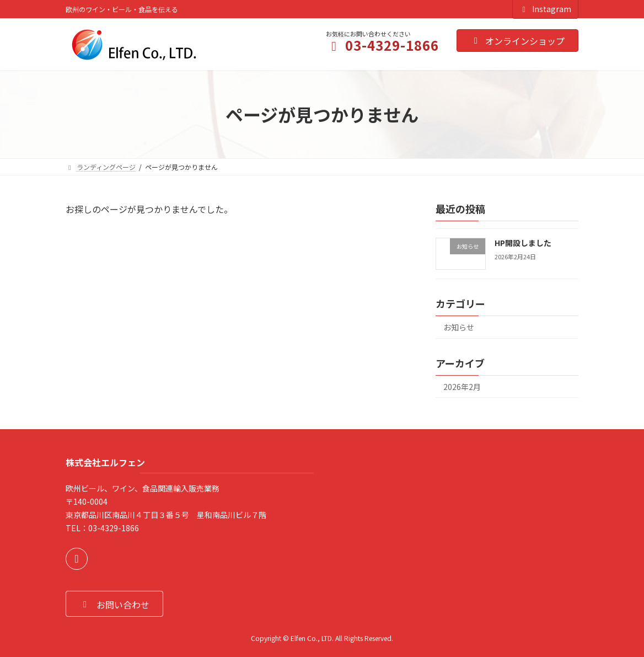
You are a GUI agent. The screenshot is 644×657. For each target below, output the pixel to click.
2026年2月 (462, 387)
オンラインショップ (517, 41)
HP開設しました (523, 243)
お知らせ (459, 327)
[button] (114, 604)
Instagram (546, 9)
